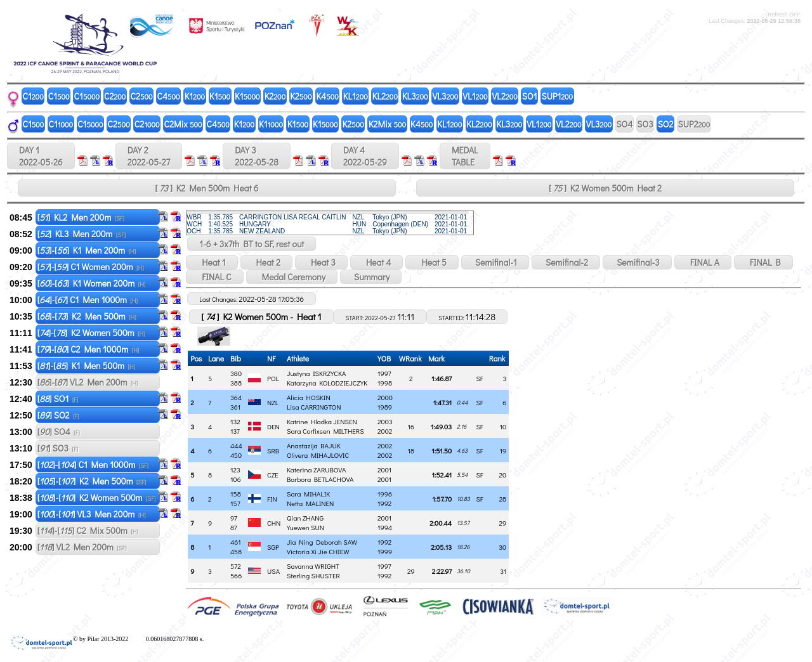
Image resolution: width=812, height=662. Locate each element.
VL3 (446, 96)
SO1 (530, 96)
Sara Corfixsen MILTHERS (325, 431)
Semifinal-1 (495, 262)
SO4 (624, 124)
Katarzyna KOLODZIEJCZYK (327, 383)
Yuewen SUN (305, 527)
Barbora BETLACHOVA (320, 479)
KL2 (385, 96)
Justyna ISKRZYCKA (316, 373)
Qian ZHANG (305, 518)
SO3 (645, 124)
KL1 (356, 96)
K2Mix (387, 124)
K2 (275, 96)
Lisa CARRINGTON (314, 407)
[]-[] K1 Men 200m (87, 250)
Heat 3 (321, 262)
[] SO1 (58, 399)
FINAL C (214, 277)
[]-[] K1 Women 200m (92, 283)
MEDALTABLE (465, 156)
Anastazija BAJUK (314, 445)
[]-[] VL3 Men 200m (92, 514)
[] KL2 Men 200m (81, 217)
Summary (371, 277)
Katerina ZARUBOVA (316, 470)
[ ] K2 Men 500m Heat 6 (207, 188)
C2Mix (183, 124)
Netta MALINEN (310, 503)
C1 (33, 96)
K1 (195, 96)
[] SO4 (59, 432)
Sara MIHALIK (308, 494)
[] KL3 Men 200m (82, 234)
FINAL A (703, 262)
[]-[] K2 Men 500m (87, 316)
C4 (169, 96)
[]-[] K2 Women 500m (91, 333)
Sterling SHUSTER (313, 575)
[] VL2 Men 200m (82, 547)
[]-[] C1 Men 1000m (88, 300)
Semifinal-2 (566, 262)
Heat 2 (266, 262)
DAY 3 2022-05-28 (257, 156)
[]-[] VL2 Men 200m (88, 382)
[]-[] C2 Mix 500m (88, 530)
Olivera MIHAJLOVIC (318, 455)
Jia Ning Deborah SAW (322, 542)
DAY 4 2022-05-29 (365, 156)
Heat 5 (432, 262)
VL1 (475, 96)
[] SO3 (58, 448)
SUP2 (694, 124)
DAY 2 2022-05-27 (149, 156)
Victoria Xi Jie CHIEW (318, 551)
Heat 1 (212, 262)
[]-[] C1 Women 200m (91, 267)
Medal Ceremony (292, 277)
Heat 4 (377, 262)
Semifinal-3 (637, 262)
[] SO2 (58, 415)
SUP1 (558, 96)
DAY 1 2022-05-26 (41, 156)
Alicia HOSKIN (309, 397)
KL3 (415, 96)
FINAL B (763, 262)
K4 (327, 96)
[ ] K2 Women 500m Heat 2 (605, 188)
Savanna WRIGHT (313, 566)
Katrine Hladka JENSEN (322, 421)
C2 (115, 96)
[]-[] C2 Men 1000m (88, 349)
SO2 (666, 124)
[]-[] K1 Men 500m (87, 366)
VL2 (505, 96)
